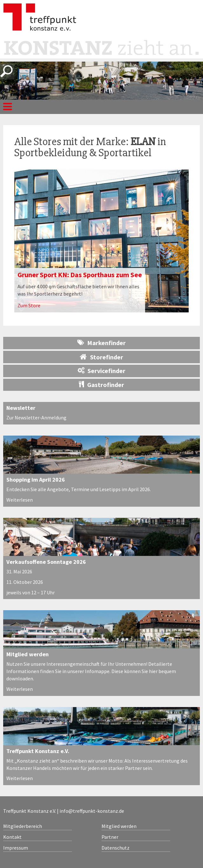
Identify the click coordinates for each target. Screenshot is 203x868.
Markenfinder (101, 343)
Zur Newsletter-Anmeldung (36, 417)
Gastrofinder (101, 385)
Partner (110, 837)
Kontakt (12, 837)
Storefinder (101, 357)
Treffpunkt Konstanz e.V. (38, 751)
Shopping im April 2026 (36, 480)
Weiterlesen (20, 500)
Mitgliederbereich (23, 826)
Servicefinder (101, 371)
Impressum (16, 848)
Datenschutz (115, 848)
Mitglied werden (28, 654)
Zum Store (29, 305)
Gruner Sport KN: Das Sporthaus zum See (80, 275)
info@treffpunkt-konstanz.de (92, 811)
